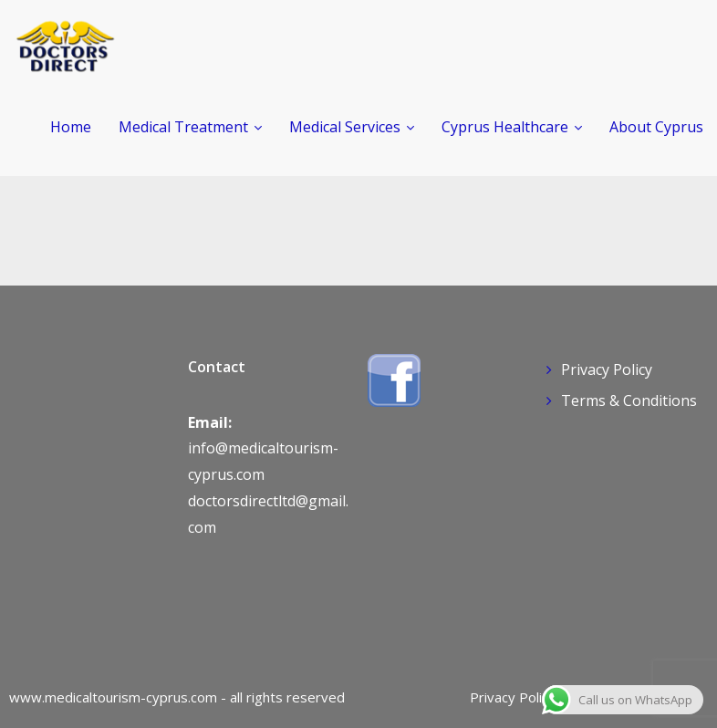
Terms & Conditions (629, 400)
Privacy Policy (607, 369)
